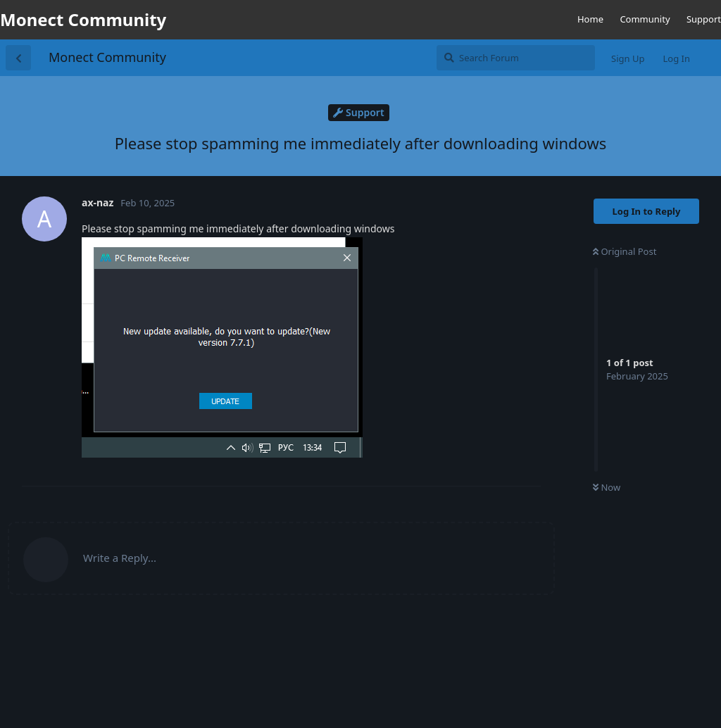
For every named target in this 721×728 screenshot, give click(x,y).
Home (590, 19)
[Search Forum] (516, 58)
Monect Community (107, 57)
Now (607, 487)
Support (704, 19)
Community (645, 19)
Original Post (625, 251)
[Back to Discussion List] (18, 58)
